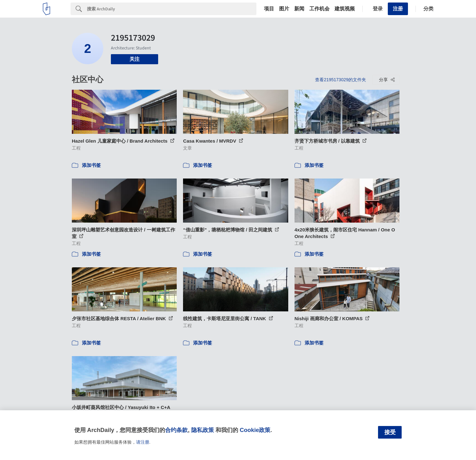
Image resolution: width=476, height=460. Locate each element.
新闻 (299, 9)
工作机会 (319, 9)
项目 (269, 9)
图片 (284, 9)
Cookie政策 (255, 430)
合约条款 (176, 430)
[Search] (172, 9)
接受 (390, 432)
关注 (135, 59)
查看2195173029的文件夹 (341, 80)
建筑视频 (345, 9)
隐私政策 (203, 430)
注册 (398, 9)
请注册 (143, 442)
